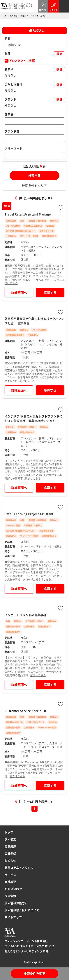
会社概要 (10, 882)
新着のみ (15, 45)
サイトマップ (13, 917)
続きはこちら (28, 381)
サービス (10, 875)
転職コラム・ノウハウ (19, 868)
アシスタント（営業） (23, 60)
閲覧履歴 (10, 846)
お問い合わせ (13, 889)
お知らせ (10, 861)
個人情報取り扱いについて (22, 910)
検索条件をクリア (34, 186)
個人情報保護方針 (16, 903)
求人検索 (10, 839)
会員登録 (10, 853)
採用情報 (10, 896)
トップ (9, 832)
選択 (59, 54)
